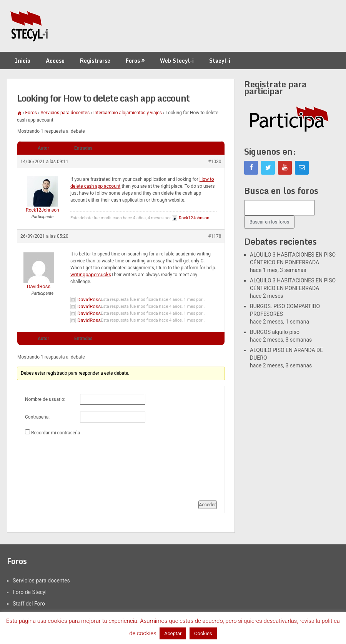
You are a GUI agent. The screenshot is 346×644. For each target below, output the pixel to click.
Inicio (22, 61)
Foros (133, 61)
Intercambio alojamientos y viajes (128, 113)
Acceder (208, 505)
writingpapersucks (91, 274)
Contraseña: (37, 417)
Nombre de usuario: (45, 399)
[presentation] (57, 465)
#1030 (215, 162)
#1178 (215, 236)
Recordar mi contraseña (56, 433)
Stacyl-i (220, 61)
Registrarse (95, 61)
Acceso (55, 61)
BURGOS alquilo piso (275, 332)
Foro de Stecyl (30, 592)
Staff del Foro (29, 604)
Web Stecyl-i (177, 61)
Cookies (203, 633)
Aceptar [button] (173, 633)
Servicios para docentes (65, 113)
